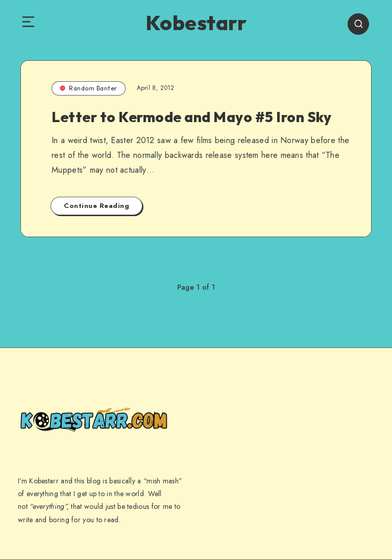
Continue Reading (96, 206)
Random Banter (89, 88)
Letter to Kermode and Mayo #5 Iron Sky (191, 117)
